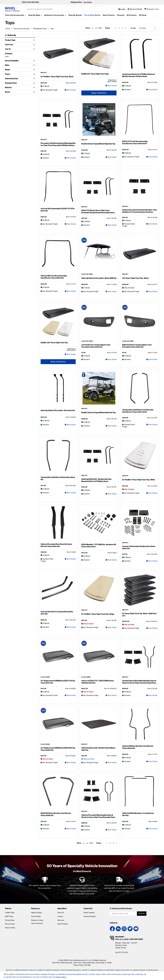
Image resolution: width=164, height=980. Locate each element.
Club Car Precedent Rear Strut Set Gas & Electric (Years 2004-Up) (56, 545)
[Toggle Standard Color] (34, 83)
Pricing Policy (10, 920)
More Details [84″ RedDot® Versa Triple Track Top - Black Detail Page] (71, 90)
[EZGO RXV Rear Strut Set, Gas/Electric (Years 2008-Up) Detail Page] (58, 793)
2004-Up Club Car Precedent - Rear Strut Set (58, 410)
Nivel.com (61, 920)
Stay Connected (37, 923)
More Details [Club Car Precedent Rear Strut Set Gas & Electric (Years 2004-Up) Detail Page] (71, 559)
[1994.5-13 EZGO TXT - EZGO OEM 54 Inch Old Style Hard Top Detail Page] (99, 658)
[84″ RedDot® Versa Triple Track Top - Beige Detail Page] (99, 591)
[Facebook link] (112, 929)
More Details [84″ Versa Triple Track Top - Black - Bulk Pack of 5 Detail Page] (153, 628)
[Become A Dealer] (135, 9)
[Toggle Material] (34, 87)
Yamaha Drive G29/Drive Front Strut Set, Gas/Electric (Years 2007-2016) (138, 411)
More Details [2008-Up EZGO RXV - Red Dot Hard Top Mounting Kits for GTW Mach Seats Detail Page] (112, 494)
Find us (142, 914)
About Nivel (62, 908)
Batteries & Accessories (54, 15)
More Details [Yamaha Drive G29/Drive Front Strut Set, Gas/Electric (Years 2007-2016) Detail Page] (153, 425)
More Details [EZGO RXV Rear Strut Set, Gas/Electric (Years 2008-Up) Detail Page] (71, 829)
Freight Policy (10, 913)
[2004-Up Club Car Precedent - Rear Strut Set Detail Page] (58, 390)
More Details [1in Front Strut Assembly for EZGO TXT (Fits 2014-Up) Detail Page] (71, 224)
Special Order (89, 759)
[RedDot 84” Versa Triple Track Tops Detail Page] (99, 54)
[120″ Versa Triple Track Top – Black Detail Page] (140, 256)
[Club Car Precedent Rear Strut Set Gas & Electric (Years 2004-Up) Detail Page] (58, 524)
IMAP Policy (9, 916)
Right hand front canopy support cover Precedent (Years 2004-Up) (137, 346)
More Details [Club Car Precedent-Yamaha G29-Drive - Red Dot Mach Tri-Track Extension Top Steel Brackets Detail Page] (153, 224)
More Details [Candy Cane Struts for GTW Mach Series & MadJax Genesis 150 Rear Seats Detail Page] (153, 90)
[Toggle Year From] (34, 45)
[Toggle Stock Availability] (34, 61)
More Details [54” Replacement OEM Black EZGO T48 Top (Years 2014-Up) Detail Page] (71, 695)
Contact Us (88, 908)
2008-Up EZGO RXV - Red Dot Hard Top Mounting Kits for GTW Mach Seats (96, 480)
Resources (35, 908)
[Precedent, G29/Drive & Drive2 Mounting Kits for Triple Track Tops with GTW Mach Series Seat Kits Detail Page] (58, 121)
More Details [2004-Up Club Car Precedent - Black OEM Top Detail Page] (112, 291)
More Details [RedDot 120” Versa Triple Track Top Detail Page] (71, 354)
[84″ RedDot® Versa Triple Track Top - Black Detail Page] (58, 54)
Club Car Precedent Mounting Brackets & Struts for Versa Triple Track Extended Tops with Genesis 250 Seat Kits (98, 817)
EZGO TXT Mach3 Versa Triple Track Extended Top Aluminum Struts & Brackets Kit (98, 213)
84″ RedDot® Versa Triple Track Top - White (139, 480)
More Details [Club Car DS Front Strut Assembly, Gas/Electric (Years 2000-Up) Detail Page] (71, 291)
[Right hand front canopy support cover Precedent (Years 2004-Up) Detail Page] (140, 323)
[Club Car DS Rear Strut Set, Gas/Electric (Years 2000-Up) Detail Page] (140, 726)
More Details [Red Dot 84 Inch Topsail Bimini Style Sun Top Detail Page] (112, 157)
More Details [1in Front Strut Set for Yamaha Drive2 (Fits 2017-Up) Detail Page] (71, 627)
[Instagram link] (124, 929)
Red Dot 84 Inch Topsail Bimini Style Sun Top (98, 144)
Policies (8, 908)
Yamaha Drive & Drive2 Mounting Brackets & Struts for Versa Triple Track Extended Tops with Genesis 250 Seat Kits (139, 683)
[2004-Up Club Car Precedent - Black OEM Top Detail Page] (99, 256)
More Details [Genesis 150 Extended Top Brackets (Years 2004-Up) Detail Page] (153, 561)
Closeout (120, 15)
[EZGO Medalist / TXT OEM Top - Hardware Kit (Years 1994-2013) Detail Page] (99, 524)
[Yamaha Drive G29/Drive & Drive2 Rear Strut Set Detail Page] (58, 457)
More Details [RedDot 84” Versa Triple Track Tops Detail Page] (112, 86)
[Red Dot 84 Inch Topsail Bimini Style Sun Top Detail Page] (99, 121)
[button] (122, 9)
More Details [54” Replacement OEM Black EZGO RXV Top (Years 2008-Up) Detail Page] (71, 763)
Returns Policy (10, 928)
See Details (88, 2)
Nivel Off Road (63, 924)
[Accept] (145, 974)
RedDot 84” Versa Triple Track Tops (95, 74)
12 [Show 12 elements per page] (92, 28)
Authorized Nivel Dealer (122, 908)
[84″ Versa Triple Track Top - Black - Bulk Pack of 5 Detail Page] (140, 591)
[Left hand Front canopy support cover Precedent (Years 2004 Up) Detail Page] (99, 323)
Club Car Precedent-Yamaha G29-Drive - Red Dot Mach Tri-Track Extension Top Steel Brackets (139, 212)
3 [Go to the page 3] (122, 28)
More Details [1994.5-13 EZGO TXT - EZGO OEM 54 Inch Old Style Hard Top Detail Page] (112, 695)
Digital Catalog (36, 913)
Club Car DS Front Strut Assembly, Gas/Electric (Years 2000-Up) (54, 277)
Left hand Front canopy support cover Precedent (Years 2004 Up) (96, 346)
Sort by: (133, 28)
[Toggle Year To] (34, 49)
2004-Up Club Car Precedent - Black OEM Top (99, 278)
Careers (60, 916)
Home (8, 29)
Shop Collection (99, 93)
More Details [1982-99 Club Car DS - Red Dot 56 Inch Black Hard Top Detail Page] (112, 763)
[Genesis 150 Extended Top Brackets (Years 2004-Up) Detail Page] (140, 524)
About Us (61, 913)
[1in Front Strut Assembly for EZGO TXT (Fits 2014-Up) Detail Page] (58, 188)
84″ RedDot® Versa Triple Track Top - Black (57, 77)
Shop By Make (34, 15)
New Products (109, 15)
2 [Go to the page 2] (119, 28)
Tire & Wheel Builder (92, 15)
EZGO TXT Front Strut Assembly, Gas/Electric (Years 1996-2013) (135, 142)
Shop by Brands (75, 15)
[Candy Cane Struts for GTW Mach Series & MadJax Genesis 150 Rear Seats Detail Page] (140, 54)
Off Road (142, 15)
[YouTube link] (136, 929)
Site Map (88, 965)
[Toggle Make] (34, 65)
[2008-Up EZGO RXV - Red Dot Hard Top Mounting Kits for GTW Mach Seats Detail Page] (99, 457)
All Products (132, 15)
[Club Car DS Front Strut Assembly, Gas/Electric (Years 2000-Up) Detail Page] (58, 256)
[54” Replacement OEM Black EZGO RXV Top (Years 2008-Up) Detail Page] (58, 726)
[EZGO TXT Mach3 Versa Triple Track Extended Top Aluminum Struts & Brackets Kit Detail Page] (99, 188)
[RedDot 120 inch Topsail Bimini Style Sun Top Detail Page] (99, 390)
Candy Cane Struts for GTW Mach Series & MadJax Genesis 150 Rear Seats (138, 75)
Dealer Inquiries (89, 913)
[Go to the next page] (126, 28)
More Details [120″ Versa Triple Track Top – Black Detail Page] (153, 291)
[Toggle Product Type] (34, 40)
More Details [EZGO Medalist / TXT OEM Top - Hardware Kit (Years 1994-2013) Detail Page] (112, 560)
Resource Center (37, 920)
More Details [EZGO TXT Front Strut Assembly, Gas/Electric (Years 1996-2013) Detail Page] (153, 157)
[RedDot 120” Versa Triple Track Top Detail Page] (58, 323)
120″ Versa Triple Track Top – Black (136, 278)
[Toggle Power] (34, 74)
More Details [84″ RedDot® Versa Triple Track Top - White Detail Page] (153, 493)
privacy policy (61, 977)
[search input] (69, 9)
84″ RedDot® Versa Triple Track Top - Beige (98, 614)
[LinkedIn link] (118, 929)
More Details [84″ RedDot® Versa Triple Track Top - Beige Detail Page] (112, 627)
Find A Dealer (36, 916)
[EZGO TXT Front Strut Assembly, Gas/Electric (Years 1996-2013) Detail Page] (140, 121)
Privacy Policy (10, 924)
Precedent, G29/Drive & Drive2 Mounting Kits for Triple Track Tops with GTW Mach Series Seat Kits (58, 145)
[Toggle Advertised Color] (34, 79)
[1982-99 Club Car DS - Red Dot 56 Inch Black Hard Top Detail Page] (99, 726)
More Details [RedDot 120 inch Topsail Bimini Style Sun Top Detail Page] (112, 426)
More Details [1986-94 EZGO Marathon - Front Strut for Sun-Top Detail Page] (153, 829)
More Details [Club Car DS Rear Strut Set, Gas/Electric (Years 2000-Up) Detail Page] (153, 761)
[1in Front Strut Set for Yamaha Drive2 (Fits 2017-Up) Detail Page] (58, 591)
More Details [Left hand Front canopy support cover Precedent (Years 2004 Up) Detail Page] (112, 359)
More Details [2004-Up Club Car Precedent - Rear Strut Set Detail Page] (71, 425)
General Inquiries (90, 916)
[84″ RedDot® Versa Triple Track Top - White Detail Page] (140, 457)
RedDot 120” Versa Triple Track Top (54, 343)
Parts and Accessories (14, 15)
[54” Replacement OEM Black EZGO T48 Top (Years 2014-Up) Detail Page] (58, 658)
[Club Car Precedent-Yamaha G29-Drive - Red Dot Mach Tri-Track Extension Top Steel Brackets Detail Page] (140, 188)
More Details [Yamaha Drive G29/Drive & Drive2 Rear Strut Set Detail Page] (71, 493)
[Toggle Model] (34, 70)
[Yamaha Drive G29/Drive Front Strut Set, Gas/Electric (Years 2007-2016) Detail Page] (140, 390)
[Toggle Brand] (34, 92)
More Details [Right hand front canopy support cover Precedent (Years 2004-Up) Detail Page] (153, 359)
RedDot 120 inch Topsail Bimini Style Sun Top (98, 412)
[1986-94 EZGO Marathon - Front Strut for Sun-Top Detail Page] (140, 793)
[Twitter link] (130, 929)
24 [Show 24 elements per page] (96, 28)
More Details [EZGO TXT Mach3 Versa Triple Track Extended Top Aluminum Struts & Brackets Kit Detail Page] (112, 225)
